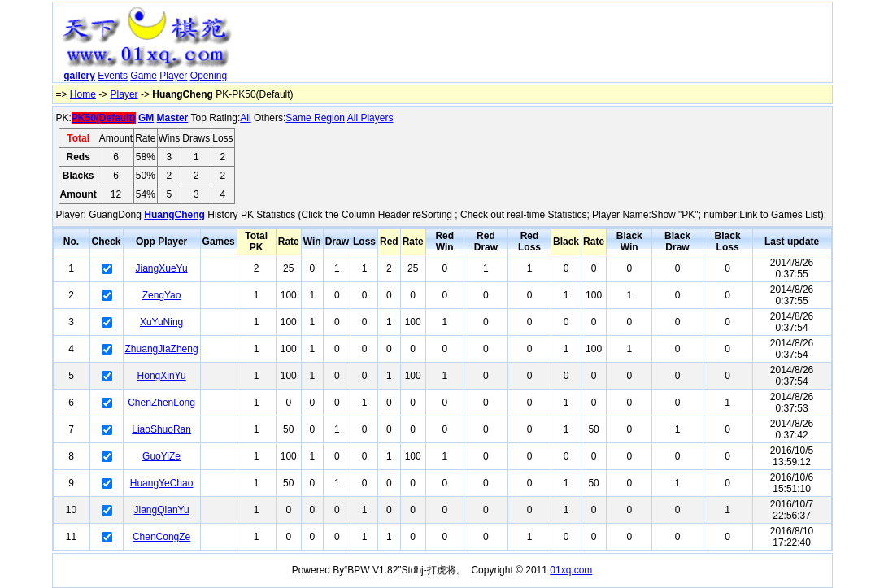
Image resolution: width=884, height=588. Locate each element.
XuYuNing (161, 322)
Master (173, 118)
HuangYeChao (162, 483)
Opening (209, 76)
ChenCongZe (161, 537)
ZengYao (162, 295)
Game (144, 76)
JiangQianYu (162, 510)
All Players (370, 118)
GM (146, 118)
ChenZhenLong (161, 403)
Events (113, 76)
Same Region (315, 118)
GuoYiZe (161, 456)
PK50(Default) (104, 118)
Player (173, 76)
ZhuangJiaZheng (162, 349)
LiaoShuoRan (161, 429)
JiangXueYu (162, 268)
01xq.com (571, 570)
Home (83, 94)
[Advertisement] (534, 46)
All (245, 118)
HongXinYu (162, 376)
